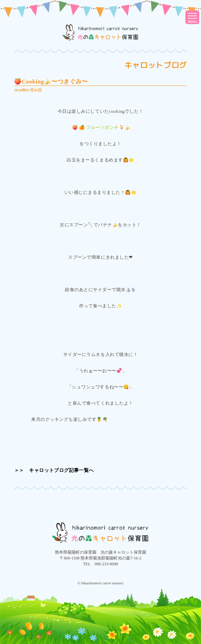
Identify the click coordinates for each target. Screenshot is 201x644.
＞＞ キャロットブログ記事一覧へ (54, 470)
